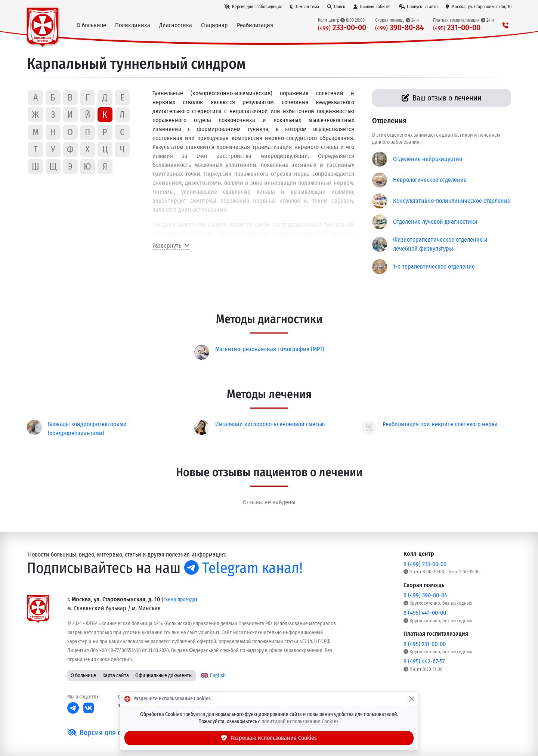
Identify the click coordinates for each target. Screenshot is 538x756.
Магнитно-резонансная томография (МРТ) (270, 349)
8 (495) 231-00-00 (425, 644)
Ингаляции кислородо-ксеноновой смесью (270, 424)
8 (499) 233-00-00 (425, 564)
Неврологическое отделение (430, 180)
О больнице (83, 676)
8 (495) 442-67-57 (424, 661)
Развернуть (171, 246)
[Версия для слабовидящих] (253, 7)
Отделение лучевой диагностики (435, 222)
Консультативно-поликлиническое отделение (452, 201)
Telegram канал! (243, 568)
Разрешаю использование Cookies (269, 738)
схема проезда (179, 600)
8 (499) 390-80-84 (425, 595)
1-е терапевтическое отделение (434, 267)
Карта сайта (116, 676)
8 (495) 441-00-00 (425, 613)
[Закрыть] (412, 699)
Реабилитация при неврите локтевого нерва (440, 424)
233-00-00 (342, 28)
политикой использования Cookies (300, 721)
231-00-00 (457, 28)
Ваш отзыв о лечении (442, 98)
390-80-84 (400, 28)
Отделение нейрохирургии (428, 159)
